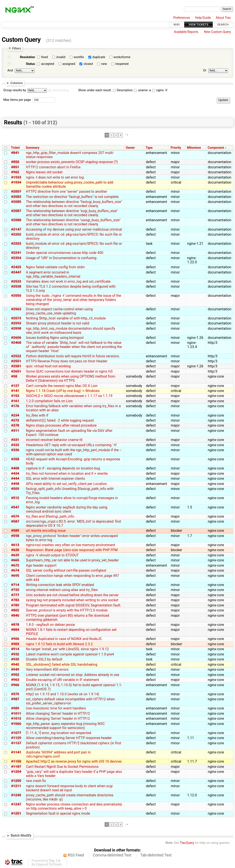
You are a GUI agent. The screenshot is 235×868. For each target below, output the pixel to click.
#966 (15, 685)
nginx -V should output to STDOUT (52, 555)
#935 (15, 659)
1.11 (191, 738)
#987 (15, 699)
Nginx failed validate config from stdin (55, 267)
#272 (15, 420)
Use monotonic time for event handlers (56, 708)
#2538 (16, 286)
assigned (69, 64)
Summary (33, 148)
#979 (15, 694)
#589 (15, 531)
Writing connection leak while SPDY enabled (60, 585)
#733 (15, 590)
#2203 (16, 244)
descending (61, 90)
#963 (15, 680)
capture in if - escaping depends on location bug (63, 468)
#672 (15, 565)
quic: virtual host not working (48, 366)
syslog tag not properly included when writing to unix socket (72, 600)
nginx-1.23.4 (192, 345)
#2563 (16, 309)
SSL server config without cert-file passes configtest (66, 570)
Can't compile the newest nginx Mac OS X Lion (62, 386)
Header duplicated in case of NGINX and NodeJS (64, 639)
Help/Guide (203, 18)
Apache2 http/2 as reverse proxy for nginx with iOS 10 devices (74, 761)
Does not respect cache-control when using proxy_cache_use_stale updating (59, 311)
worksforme (122, 57)
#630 (15, 550)
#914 (15, 649)
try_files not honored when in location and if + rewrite (67, 474)
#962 (15, 172)
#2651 (16, 371)
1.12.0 (192, 795)
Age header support (41, 565)
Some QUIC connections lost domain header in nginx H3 (69, 371)
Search (223, 24)
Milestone (194, 148)
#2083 (16, 197)
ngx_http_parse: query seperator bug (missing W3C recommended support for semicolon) (65, 726)
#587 (15, 521)
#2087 (16, 211)
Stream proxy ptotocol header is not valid (58, 323)
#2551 (16, 361)
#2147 (16, 229)
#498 (15, 484)
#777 (15, 595)
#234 (15, 415)
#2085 (16, 202)
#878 (15, 625)
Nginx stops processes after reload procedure (61, 425)
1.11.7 (192, 761)
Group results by (15, 90)
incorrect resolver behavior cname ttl (54, 440)
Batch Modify (21, 835)
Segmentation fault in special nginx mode (58, 813)
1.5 (190, 507)
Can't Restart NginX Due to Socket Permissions (62, 767)
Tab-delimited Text (156, 855)
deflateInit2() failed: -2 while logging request (60, 420)
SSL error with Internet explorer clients (56, 479)
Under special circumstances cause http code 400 (65, 253)
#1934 (16, 182)
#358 (15, 459)
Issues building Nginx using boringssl (55, 338)
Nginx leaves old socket (44, 172)
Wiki (177, 24)
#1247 (16, 804)
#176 (15, 406)
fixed (45, 57)
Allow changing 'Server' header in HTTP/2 (58, 713)
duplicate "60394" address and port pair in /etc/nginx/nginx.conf (58, 754)
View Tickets (199, 24)
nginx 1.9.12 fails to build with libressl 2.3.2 (59, 644)
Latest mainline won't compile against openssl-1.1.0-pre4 (70, 654)
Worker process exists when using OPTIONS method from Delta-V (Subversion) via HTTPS (71, 378)
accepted (48, 64)
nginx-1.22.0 (192, 260)
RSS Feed (76, 855)
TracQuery (187, 843)
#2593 (16, 323)
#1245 (16, 795)
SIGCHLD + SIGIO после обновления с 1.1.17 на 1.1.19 (69, 396)
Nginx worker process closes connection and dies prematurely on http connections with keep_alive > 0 (74, 806)
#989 (15, 708)
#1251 (16, 813)
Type (149, 148)
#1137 (16, 743)
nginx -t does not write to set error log (55, 177)
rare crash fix (36, 781)
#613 (15, 545)
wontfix (79, 57)
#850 (15, 162)
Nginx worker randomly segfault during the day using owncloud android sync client (67, 509)
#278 (15, 425)
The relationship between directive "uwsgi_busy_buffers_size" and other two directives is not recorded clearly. (73, 222)
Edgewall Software (49, 864)
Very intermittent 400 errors (47, 670)
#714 (15, 585)
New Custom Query (217, 32)
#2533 (16, 281)
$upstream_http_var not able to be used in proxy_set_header (72, 560)
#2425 (16, 267)
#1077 (16, 733)
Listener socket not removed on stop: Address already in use (73, 675)
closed (88, 64)
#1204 (16, 772)
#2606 (16, 338)
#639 (15, 555)
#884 (15, 630)
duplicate (99, 57)
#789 (15, 605)
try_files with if (37, 415)
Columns (16, 83)
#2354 (16, 258)
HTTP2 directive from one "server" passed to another (67, 192)
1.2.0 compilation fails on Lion (49, 401)
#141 (15, 391)
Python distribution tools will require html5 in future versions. (73, 356)
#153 (15, 396)
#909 (15, 644)
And (10, 70)
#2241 (16, 253)
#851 (15, 167)
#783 (15, 600)
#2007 (16, 192)
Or (205, 70)
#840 (15, 616)
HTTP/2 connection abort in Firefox (53, 167)
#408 (15, 468)
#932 (15, 654)
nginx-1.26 (195, 338)
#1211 (16, 786)
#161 (15, 401)
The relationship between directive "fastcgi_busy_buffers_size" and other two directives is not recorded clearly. (74, 204)
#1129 (16, 738)
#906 (15, 639)
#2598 (16, 328)
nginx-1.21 (195, 244)
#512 (15, 498)
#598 (15, 536)
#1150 (16, 761)
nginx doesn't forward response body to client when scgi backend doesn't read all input (69, 788)
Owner (130, 148)
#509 (15, 489)
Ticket (15, 148)
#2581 (16, 366)
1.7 (190, 536)
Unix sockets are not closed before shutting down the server (72, 595)
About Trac (223, 18)
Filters (16, 48)
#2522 (16, 356)
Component (216, 148)
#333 (15, 445)
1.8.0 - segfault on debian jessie (51, 625)
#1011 (16, 713)
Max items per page (17, 100)
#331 (15, 440)
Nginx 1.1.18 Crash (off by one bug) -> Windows (63, 391)
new (104, 64)
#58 (14, 376)
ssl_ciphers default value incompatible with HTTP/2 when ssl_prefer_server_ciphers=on (70, 701)
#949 (15, 670)
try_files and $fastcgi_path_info (50, 516)
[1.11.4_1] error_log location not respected (59, 733)
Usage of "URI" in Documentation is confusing (61, 258)
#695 (15, 576)
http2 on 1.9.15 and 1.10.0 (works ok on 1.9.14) (63, 694)
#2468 (16, 343)
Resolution (27, 57)
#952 (15, 675)
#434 (15, 474)
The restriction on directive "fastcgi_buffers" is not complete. (73, 197)
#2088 (16, 220)
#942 (15, 665)
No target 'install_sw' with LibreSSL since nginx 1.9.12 (67, 649)
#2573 (16, 318)
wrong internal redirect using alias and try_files (62, 590)
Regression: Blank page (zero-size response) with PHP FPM (72, 550)
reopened (122, 64)
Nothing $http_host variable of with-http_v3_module (66, 318)
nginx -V (160, 90)
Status (31, 64)
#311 (15, 431)
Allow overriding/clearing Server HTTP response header (69, 738)
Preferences (182, 18)
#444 (15, 479)
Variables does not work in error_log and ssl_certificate (68, 281)
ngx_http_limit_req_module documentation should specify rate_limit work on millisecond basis (71, 331)
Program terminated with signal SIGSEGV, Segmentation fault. (74, 605)
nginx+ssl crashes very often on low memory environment (71, 545)
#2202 (16, 234)
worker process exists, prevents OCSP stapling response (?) (72, 162)
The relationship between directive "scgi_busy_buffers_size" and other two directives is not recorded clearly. (72, 213)
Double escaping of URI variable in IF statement (63, 680)
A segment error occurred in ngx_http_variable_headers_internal (53, 274)
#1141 (16, 752)
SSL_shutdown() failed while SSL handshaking (62, 665)
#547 (15, 507)
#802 (15, 610)
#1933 (16, 177)
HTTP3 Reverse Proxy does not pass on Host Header (67, 361)
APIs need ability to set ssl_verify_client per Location (66, 484)
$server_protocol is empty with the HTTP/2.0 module (67, 610)
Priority (176, 148)
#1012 (16, 719)
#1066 (16, 724)
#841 (15, 153)
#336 (15, 450)
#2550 (16, 296)
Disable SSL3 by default (44, 659)
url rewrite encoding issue (46, 531)
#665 (15, 560)
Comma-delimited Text (112, 855)
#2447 (16, 272)
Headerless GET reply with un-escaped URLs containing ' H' (71, 445)
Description (123, 90)
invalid (61, 57)
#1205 (16, 781)
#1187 (16, 767)
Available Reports (186, 32)
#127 (15, 386)
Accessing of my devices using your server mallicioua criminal (74, 229)
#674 (15, 570)
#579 (15, 516)
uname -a (142, 90)
